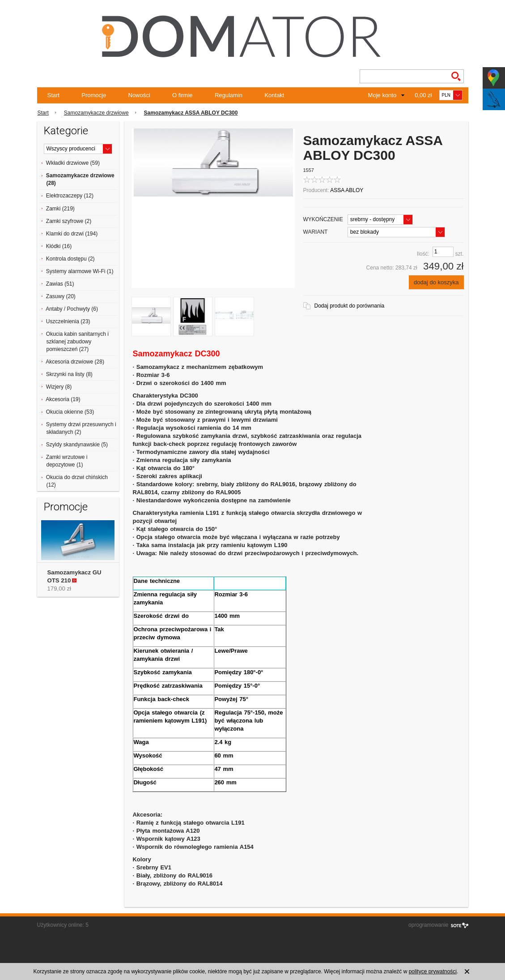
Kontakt (274, 95)
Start (53, 95)
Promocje (94, 95)
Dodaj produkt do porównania (350, 306)
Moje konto (382, 95)
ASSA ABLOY (347, 190)
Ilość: (423, 254)
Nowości (139, 95)
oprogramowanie (428, 925)
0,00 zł (423, 95)
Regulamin (229, 95)
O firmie (182, 95)
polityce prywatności (433, 971)
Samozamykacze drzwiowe (96, 113)
